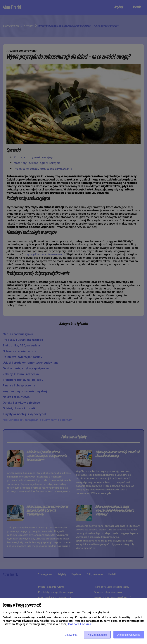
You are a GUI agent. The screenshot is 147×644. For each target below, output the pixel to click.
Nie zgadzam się (97, 635)
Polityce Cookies (80, 624)
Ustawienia (71, 635)
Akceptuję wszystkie (129, 635)
